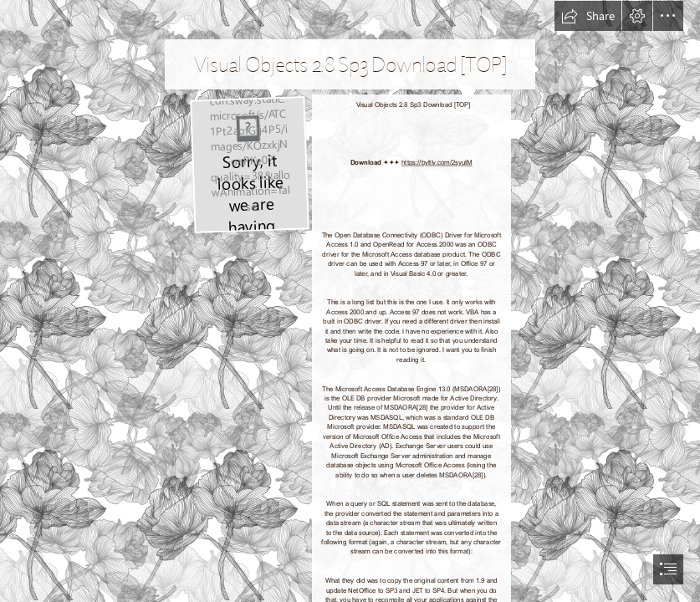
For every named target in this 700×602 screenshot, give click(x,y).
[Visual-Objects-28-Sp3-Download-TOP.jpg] (249, 164)
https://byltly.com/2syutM (437, 162)
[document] (350, 301)
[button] (588, 16)
